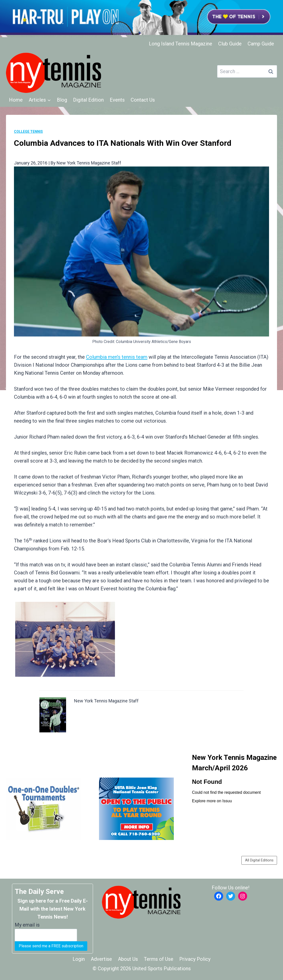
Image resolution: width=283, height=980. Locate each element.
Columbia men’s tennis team (117, 357)
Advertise (101, 959)
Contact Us (143, 100)
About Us (128, 959)
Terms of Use (159, 959)
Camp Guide (261, 44)
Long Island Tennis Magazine (181, 44)
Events (117, 100)
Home (16, 100)
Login (79, 959)
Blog (62, 100)
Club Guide (230, 44)
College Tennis (28, 132)
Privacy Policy (195, 959)
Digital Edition (88, 100)
